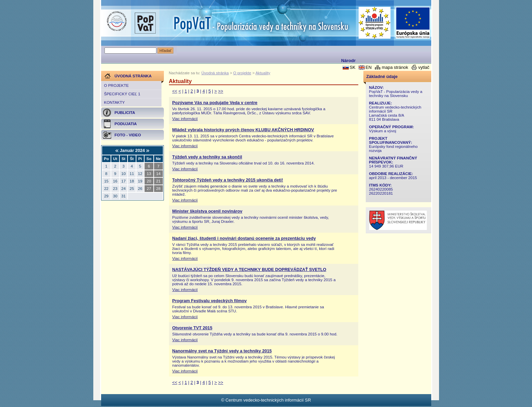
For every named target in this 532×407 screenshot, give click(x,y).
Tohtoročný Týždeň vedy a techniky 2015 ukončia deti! (228, 180)
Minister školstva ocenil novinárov (207, 211)
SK (352, 67)
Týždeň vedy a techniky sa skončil (207, 157)
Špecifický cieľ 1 (122, 94)
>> (221, 91)
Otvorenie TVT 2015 (192, 328)
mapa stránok (395, 67)
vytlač (424, 67)
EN (368, 67)
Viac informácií (185, 119)
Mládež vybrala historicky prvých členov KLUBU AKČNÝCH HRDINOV (243, 130)
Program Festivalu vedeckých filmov (210, 301)
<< (175, 91)
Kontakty (115, 102)
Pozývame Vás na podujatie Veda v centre (215, 103)
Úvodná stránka (215, 73)
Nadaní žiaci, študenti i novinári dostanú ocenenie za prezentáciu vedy (244, 238)
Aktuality (263, 73)
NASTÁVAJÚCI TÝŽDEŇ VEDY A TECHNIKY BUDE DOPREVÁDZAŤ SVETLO (249, 270)
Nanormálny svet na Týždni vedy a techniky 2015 (222, 351)
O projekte (117, 85)
